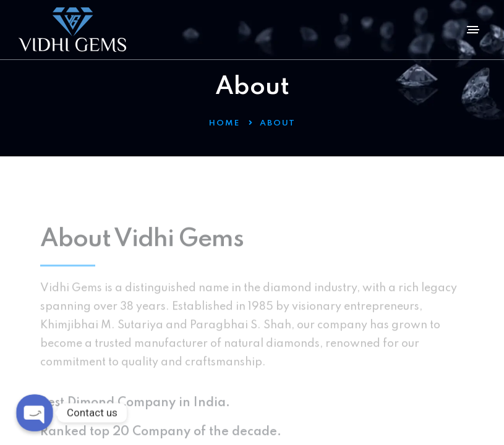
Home (224, 123)
